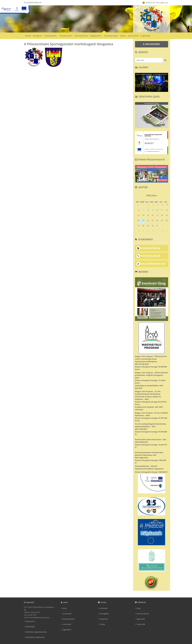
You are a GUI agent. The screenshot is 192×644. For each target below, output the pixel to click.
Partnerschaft (133, 36)
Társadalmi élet (65, 36)
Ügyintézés (67, 630)
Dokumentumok (81, 36)
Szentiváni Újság (110, 36)
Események (67, 614)
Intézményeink (50, 36)
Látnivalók (104, 608)
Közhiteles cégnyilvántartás (36, 632)
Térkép (102, 624)
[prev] (136, 195)
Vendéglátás (104, 614)
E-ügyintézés (145, 36)
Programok (104, 619)
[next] (167, 195)
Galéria (123, 36)
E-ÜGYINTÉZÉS (151, 44)
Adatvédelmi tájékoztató (35, 637)
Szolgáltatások (95, 36)
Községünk (37, 36)
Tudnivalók (67, 624)
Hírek (65, 608)
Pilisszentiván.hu (33, 3)
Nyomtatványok (69, 619)
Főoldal (28, 36)
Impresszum (30, 621)
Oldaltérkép (30, 627)
